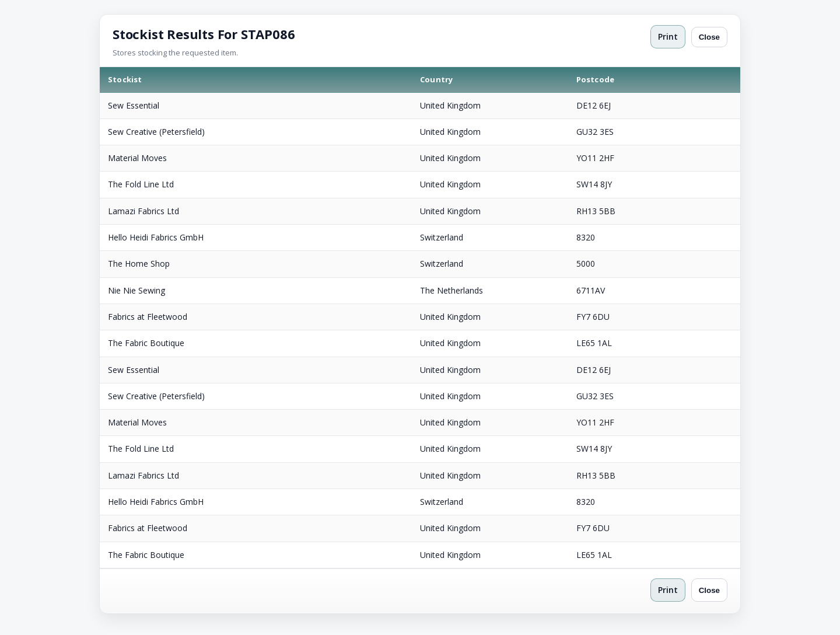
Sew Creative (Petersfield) (156, 132)
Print (668, 36)
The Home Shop (139, 264)
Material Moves (137, 158)
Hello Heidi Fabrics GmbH (156, 237)
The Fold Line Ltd (141, 184)
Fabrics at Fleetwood (148, 317)
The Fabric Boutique (146, 343)
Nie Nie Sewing (136, 290)
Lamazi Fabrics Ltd (143, 211)
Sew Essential (134, 105)
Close (709, 37)
